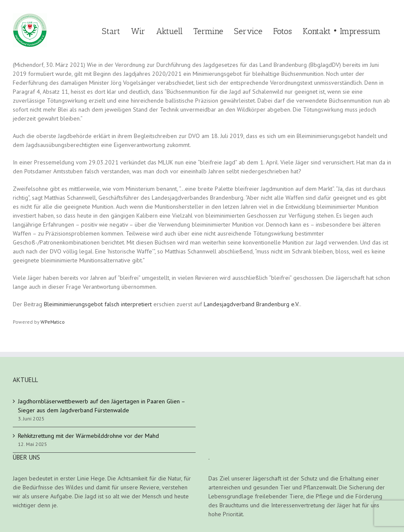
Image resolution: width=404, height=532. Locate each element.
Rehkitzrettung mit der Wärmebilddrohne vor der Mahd (88, 436)
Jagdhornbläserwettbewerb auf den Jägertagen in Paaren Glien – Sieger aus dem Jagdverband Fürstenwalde (101, 406)
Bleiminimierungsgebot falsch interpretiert (98, 304)
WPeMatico (53, 322)
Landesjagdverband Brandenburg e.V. (252, 304)
